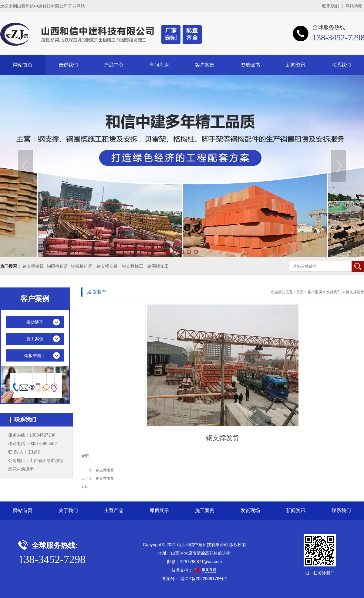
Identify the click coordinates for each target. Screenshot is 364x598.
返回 (85, 487)
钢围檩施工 (158, 266)
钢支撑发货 (355, 292)
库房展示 (159, 510)
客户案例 (205, 65)
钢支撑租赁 (33, 266)
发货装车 (333, 292)
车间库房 (159, 65)
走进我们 (68, 65)
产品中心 (114, 65)
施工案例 (205, 510)
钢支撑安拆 (107, 266)
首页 (300, 292)
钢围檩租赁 (57, 266)
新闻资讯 (296, 65)
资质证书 (250, 65)
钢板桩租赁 (82, 266)
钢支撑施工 (133, 266)
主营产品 (114, 510)
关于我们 (68, 510)
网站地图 (354, 6)
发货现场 (250, 510)
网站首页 (23, 65)
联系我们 (331, 6)
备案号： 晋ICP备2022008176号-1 (195, 579)
